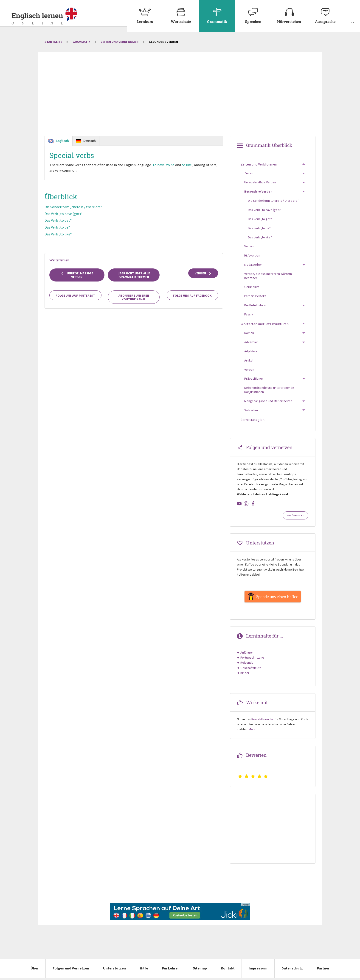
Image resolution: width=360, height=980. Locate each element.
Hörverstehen (289, 12)
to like (187, 165)
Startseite (53, 42)
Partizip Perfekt (255, 296)
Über (35, 970)
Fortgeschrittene (252, 660)
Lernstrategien (253, 420)
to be (171, 165)
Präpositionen (254, 378)
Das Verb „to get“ (58, 221)
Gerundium (252, 287)
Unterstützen (114, 970)
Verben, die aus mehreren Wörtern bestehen (268, 276)
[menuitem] (145, 16)
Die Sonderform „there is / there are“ (73, 207)
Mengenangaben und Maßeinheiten (268, 401)
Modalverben (253, 265)
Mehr (252, 732)
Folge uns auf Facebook (192, 295)
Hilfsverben (252, 255)
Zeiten (249, 173)
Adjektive (251, 351)
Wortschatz (181, 12)
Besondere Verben (258, 191)
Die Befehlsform (255, 305)
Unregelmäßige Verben (77, 275)
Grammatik (217, 12)
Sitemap (200, 970)
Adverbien (251, 342)
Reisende (247, 665)
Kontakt (228, 970)
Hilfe (144, 970)
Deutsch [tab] (90, 141)
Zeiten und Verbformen (120, 42)
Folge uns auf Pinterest (75, 295)
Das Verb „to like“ (58, 234)
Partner (323, 970)
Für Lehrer (170, 970)
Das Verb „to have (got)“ (63, 214)
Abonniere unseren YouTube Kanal (134, 297)
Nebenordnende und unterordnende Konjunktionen (269, 390)
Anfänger (247, 655)
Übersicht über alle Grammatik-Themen (134, 275)
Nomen (249, 333)
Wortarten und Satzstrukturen (265, 324)
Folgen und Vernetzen (71, 970)
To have (159, 165)
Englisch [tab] (62, 141)
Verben (203, 273)
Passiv (249, 314)
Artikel (249, 360)
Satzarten (251, 410)
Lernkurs (145, 12)
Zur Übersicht (295, 516)
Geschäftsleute (251, 670)
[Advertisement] (180, 89)
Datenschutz (292, 970)
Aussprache (325, 12)
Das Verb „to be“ (57, 227)
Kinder (245, 675)
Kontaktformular (263, 721)
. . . (352, 12)
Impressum (258, 970)
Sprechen (253, 12)
